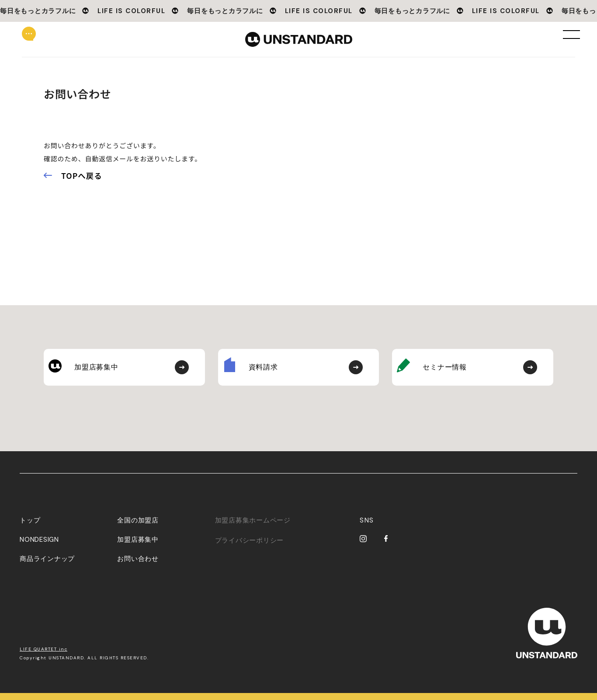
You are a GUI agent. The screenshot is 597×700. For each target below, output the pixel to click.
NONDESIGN (39, 547)
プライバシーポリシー (250, 547)
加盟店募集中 (138, 547)
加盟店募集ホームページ (253, 527)
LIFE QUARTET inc (43, 656)
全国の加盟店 (138, 527)
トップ (30, 527)
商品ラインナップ (47, 566)
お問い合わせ (138, 566)
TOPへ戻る (82, 176)
